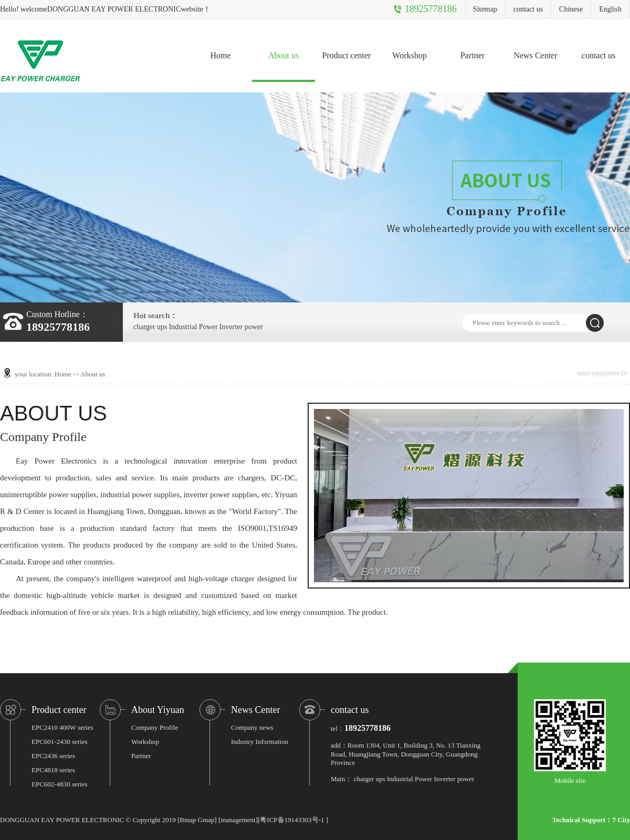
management (238, 820)
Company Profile (155, 727)
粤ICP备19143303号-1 (292, 820)
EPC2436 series (53, 756)
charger (144, 327)
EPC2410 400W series (62, 727)
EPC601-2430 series (60, 742)
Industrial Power (193, 327)
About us (283, 55)
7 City (621, 820)
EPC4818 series (53, 770)
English (610, 9)
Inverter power (241, 327)
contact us (528, 9)
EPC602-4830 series (60, 784)
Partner (472, 55)
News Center (535, 55)
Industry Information (260, 742)
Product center (347, 55)
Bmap (188, 820)
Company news (252, 727)
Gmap (206, 820)
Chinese (571, 9)
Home (220, 55)
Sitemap (485, 9)
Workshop (409, 55)
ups (162, 327)
